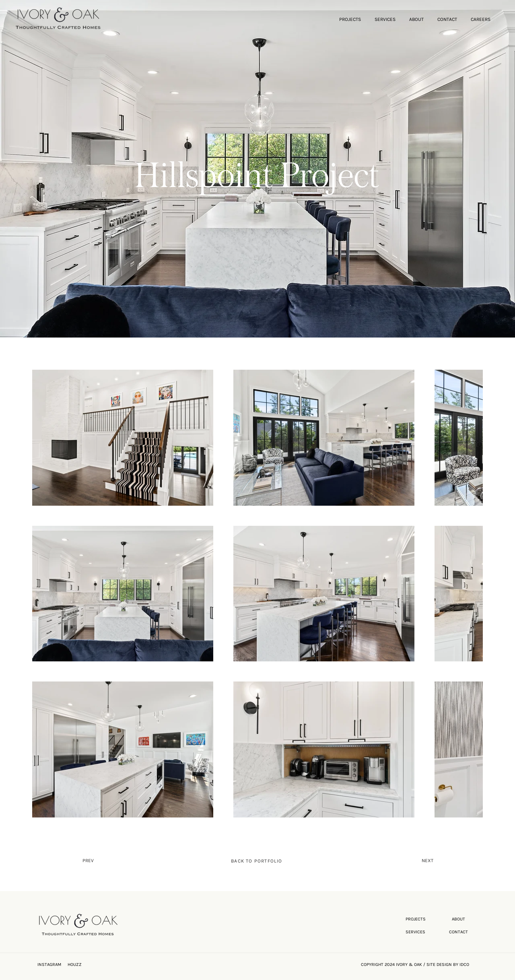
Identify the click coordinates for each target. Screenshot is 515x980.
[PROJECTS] (416, 919)
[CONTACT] (459, 932)
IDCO (464, 965)
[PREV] (115, 861)
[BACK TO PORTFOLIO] (257, 861)
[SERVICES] (416, 932)
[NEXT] (406, 861)
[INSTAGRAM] (53, 965)
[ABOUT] (459, 919)
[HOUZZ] (83, 965)
